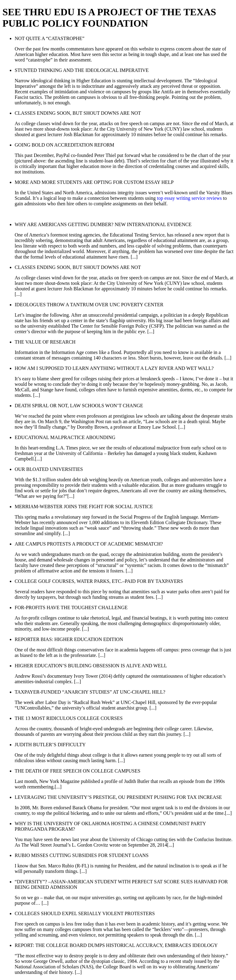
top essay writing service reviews (189, 198)
